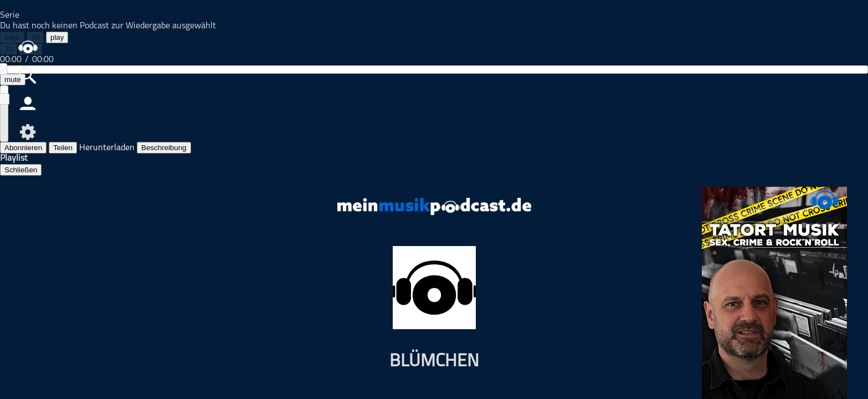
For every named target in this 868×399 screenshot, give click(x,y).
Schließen (21, 170)
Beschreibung (164, 148)
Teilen (63, 148)
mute (13, 80)
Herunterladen (107, 148)
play (57, 37)
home (28, 47)
